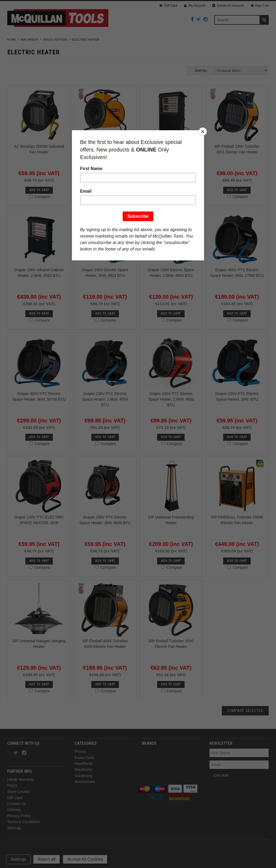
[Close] (203, 132)
